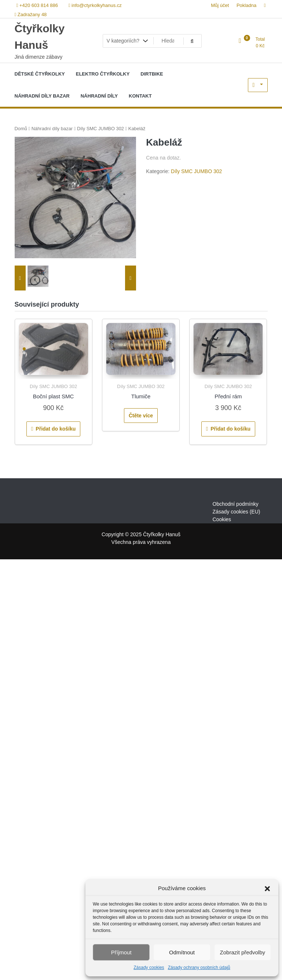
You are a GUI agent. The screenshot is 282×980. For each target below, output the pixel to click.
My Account (258, 85)
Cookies (222, 519)
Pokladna (246, 5)
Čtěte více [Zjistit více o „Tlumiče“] (141, 416)
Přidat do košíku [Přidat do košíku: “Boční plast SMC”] (56, 429)
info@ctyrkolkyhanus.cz (95, 5)
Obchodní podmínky (236, 504)
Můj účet (220, 5)
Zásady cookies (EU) (237, 512)
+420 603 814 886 (37, 5)
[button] (267, 888)
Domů (21, 129)
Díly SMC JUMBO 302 (100, 129)
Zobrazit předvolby (243, 952)
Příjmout (121, 952)
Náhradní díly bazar (52, 129)
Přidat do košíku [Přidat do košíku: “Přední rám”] (230, 429)
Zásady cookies (149, 968)
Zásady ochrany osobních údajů (199, 968)
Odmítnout (182, 952)
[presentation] (20, 278)
